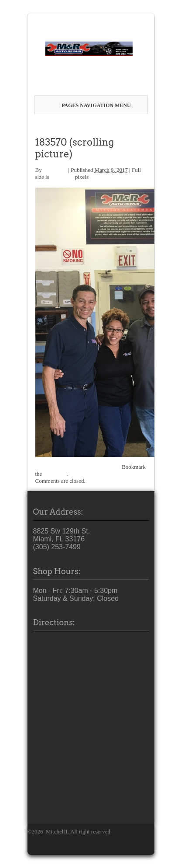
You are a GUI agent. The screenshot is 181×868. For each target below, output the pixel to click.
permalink (55, 474)
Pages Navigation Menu (92, 105)
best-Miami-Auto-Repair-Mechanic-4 (78, 467)
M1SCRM (55, 170)
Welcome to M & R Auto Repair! (77, 126)
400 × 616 (62, 177)
